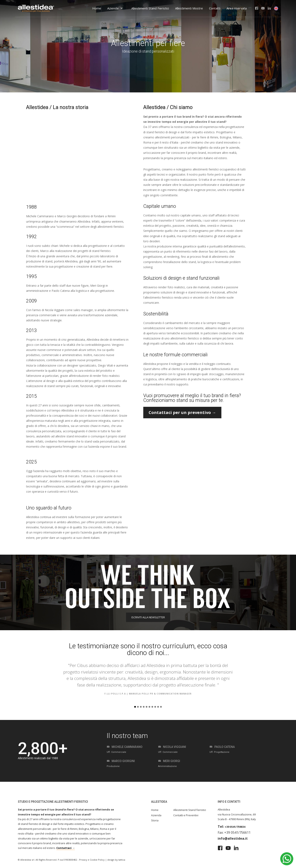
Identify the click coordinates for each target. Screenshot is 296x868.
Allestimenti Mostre (189, 8)
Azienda (115, 8)
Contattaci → (66, 848)
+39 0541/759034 (235, 827)
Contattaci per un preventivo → (182, 412)
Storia (155, 820)
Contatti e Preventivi (186, 815)
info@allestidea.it (233, 838)
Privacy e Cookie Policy (92, 860)
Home (97, 8)
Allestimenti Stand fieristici (190, 810)
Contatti (215, 8)
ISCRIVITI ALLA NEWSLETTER (148, 617)
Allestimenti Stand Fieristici (150, 8)
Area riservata (237, 8)
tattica (122, 860)
